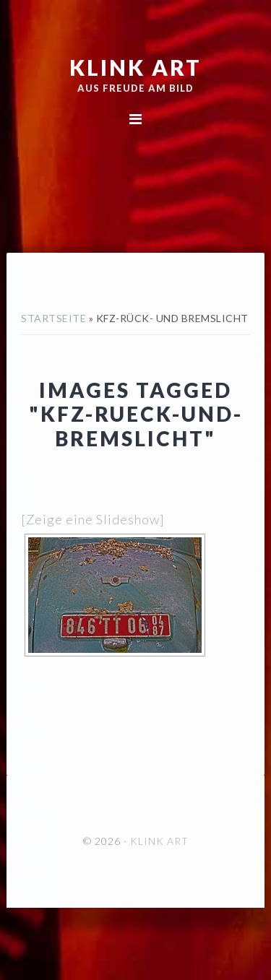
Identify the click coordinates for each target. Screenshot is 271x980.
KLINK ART (135, 67)
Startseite (53, 318)
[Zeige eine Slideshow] (93, 519)
